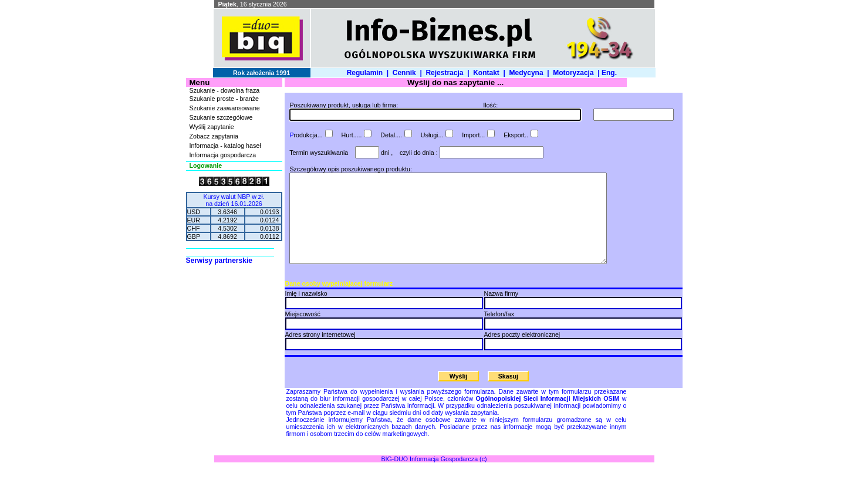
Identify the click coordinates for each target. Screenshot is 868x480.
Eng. (611, 73)
